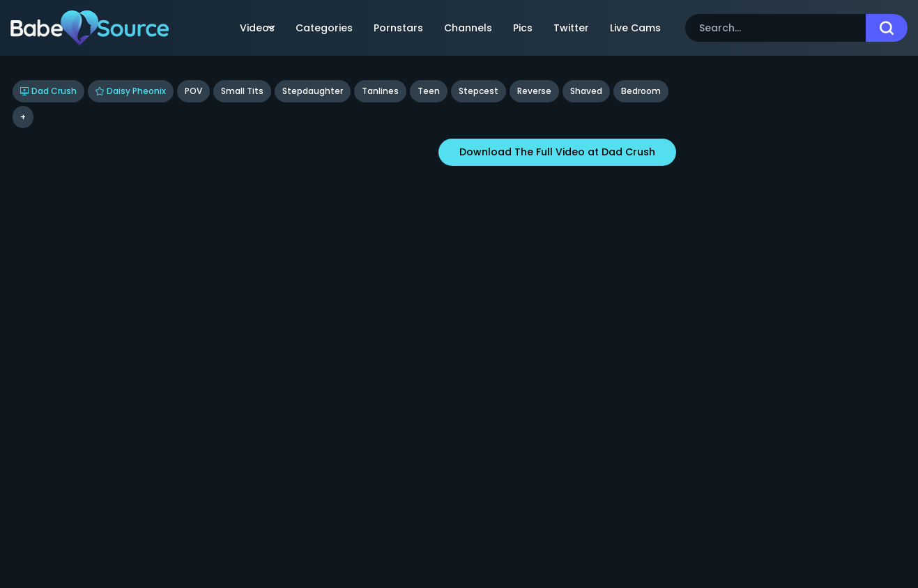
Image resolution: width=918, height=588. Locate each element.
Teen (429, 91)
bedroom (641, 91)
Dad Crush (48, 91)
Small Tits (242, 91)
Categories (324, 28)
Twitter (571, 28)
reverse (534, 91)
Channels (468, 28)
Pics (523, 28)
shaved (586, 91)
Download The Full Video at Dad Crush (557, 152)
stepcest (479, 91)
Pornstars (398, 28)
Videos (257, 28)
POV (193, 91)
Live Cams (635, 28)
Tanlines (380, 91)
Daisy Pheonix (131, 91)
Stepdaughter (313, 91)
